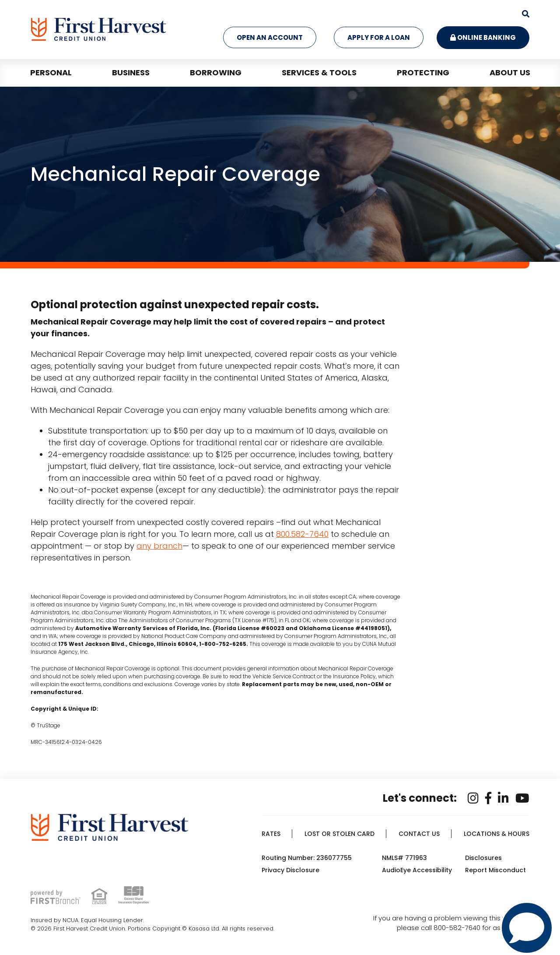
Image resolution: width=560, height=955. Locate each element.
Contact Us (419, 834)
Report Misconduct (495, 870)
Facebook (488, 798)
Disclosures (483, 858)
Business (131, 72)
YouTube (522, 798)
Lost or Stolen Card (339, 834)
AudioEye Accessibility (417, 870)
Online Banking (483, 37)
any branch (159, 546)
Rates (271, 834)
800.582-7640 (302, 534)
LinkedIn (503, 798)
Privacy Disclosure (290, 870)
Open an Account (270, 37)
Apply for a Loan (379, 37)
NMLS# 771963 (404, 858)
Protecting (423, 72)
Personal (51, 72)
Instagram (473, 798)
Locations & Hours (497, 834)
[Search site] (526, 14)
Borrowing (216, 72)
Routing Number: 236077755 (307, 858)
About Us (510, 72)
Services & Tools (319, 72)
